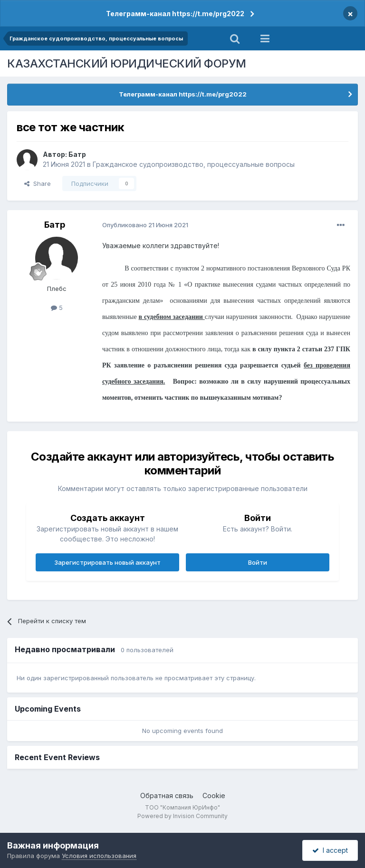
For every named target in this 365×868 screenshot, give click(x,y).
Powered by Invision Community (182, 816)
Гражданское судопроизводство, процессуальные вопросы (194, 164)
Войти (258, 562)
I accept (330, 850)
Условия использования (99, 856)
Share (38, 183)
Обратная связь (167, 796)
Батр (77, 154)
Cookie (214, 796)
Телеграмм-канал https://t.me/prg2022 (175, 14)
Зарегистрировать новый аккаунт (107, 562)
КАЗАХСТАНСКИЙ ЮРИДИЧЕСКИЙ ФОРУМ (127, 63)
